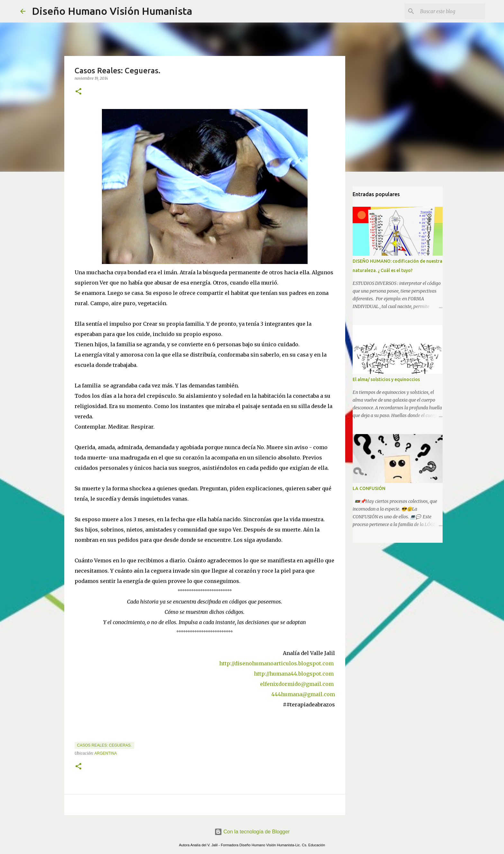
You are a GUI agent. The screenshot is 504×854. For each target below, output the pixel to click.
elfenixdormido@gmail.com (297, 684)
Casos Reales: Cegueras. (104, 745)
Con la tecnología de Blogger (252, 832)
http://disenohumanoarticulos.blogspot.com (277, 663)
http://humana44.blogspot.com (294, 674)
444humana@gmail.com (303, 694)
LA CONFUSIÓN (369, 488)
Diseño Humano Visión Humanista (112, 11)
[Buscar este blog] (451, 11)
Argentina (106, 753)
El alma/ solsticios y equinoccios (386, 379)
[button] (78, 92)
